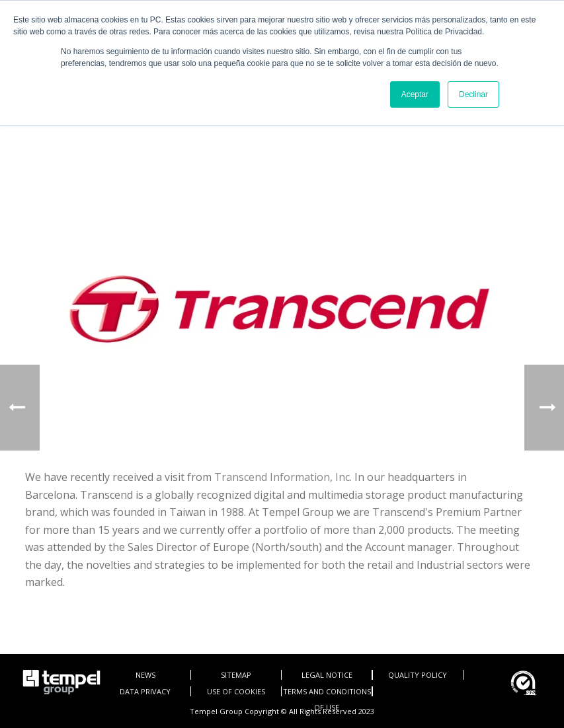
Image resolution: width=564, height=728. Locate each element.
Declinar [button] (473, 94)
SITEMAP (236, 675)
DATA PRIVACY (145, 691)
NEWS (145, 675)
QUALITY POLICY (418, 675)
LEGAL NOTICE (327, 675)
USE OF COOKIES (236, 691)
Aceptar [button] (415, 94)
